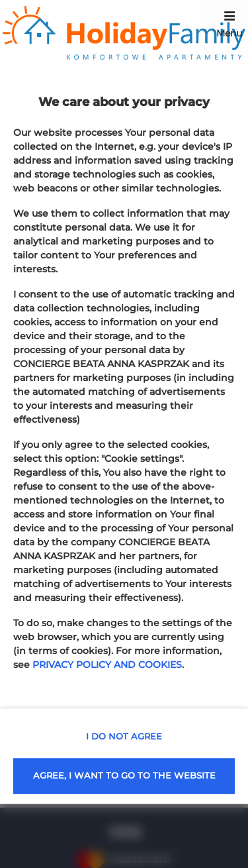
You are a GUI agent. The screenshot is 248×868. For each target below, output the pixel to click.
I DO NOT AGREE (124, 736)
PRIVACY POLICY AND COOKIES (107, 665)
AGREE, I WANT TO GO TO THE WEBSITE (124, 775)
